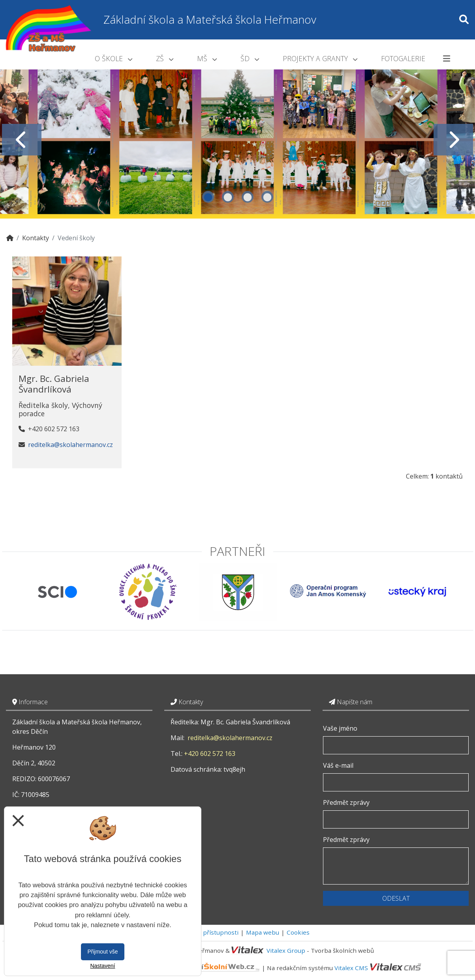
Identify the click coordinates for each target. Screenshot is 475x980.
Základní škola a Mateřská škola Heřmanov (210, 19)
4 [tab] (267, 197)
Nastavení (102, 966)
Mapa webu (263, 932)
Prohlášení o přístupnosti (202, 932)
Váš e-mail (338, 765)
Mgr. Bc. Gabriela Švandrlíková (54, 384)
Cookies (298, 932)
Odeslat (396, 898)
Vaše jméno (340, 728)
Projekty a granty (320, 58)
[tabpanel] (237, 140)
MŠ (207, 58)
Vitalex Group (286, 950)
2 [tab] (228, 197)
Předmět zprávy (346, 802)
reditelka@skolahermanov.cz (70, 445)
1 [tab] (208, 197)
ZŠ (165, 58)
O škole (114, 58)
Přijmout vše (102, 952)
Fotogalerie (403, 58)
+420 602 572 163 (210, 754)
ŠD (250, 58)
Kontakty (36, 238)
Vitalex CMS (351, 967)
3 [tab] (248, 197)
